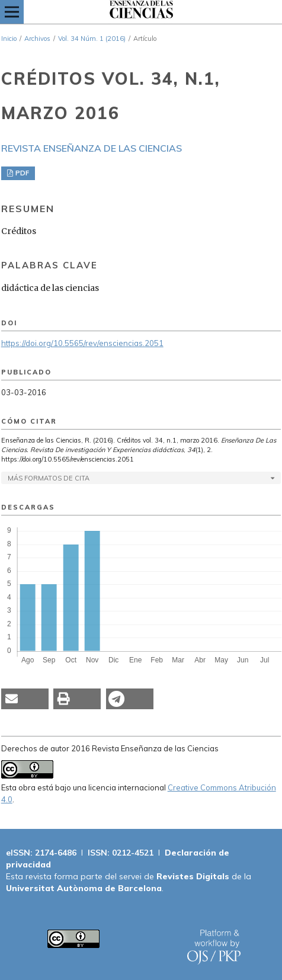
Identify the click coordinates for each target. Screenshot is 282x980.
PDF (21, 173)
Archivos (37, 39)
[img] (141, 12)
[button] (25, 699)
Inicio (9, 39)
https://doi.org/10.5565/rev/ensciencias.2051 (82, 343)
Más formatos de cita (49, 478)
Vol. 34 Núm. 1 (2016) (92, 39)
